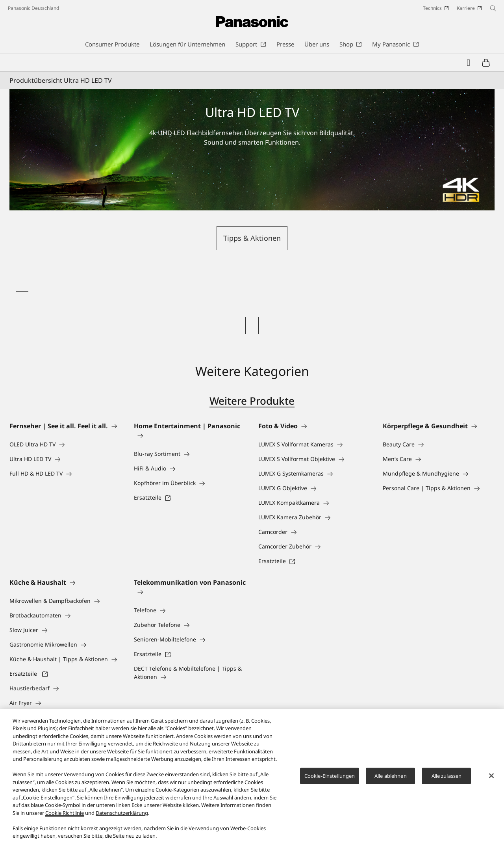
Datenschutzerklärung (122, 813)
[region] (252, 777)
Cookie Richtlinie (65, 813)
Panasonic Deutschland (33, 8)
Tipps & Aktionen (252, 238)
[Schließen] (491, 775)
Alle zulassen (447, 776)
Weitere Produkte (252, 401)
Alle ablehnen (391, 776)
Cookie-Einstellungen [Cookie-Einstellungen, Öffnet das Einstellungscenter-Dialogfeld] (330, 776)
